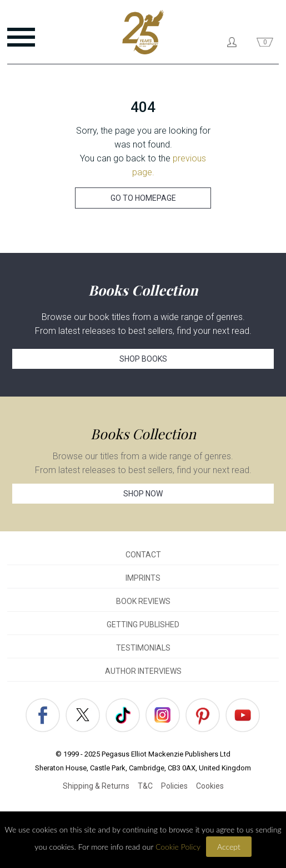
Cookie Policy (178, 847)
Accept (229, 847)
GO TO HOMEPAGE (143, 198)
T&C (145, 786)
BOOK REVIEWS (143, 601)
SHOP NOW (143, 494)
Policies (174, 786)
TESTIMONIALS (143, 648)
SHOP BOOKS (143, 359)
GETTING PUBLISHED (143, 625)
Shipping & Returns (96, 786)
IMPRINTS (143, 578)
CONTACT (143, 555)
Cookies (210, 786)
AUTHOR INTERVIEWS (143, 671)
